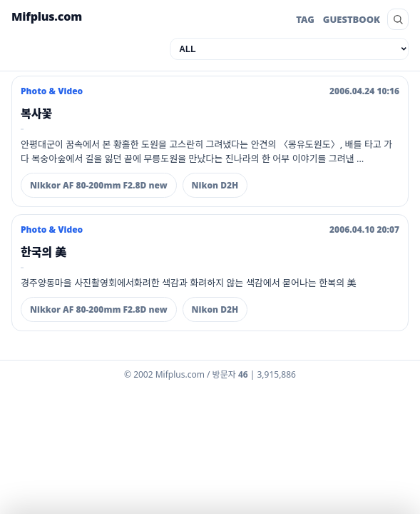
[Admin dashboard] (210, 377)
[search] (398, 19)
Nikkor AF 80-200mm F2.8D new (99, 185)
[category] (289, 49)
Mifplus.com (47, 16)
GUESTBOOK (352, 19)
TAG (305, 19)
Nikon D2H (215, 185)
